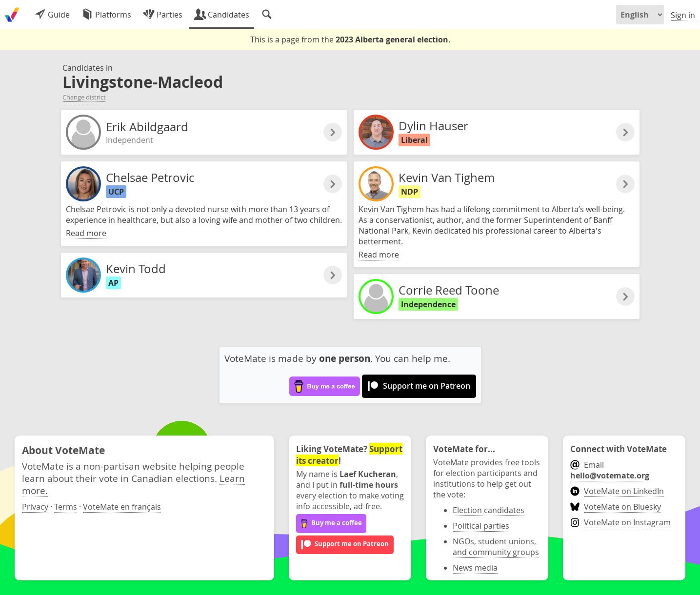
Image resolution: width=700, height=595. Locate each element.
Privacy (35, 507)
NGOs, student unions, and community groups (496, 547)
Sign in (683, 15)
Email (610, 470)
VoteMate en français (122, 507)
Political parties (481, 526)
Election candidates (489, 510)
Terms (66, 507)
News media (475, 568)
